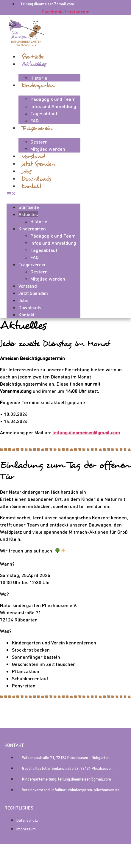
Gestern (39, 142)
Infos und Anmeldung (53, 106)
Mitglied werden (48, 149)
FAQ (35, 120)
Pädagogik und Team (53, 99)
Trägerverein (37, 128)
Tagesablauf (44, 113)
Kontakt (32, 186)
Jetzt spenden (38, 164)
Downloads (36, 179)
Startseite (33, 57)
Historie (39, 78)
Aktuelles (34, 64)
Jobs (26, 171)
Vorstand (33, 156)
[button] (43, 193)
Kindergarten (38, 85)
